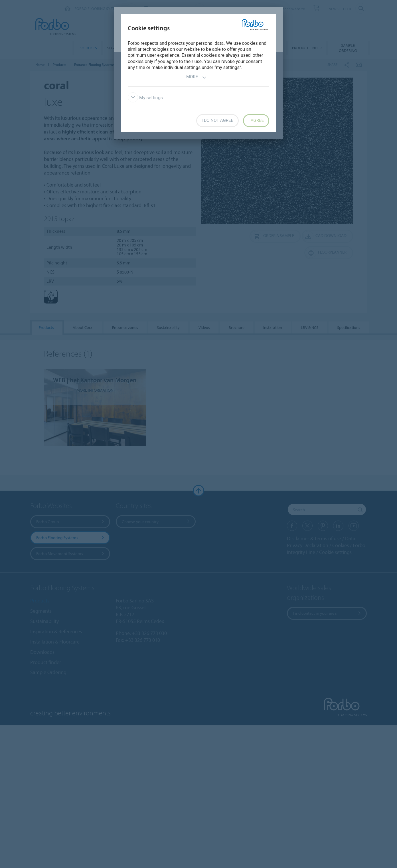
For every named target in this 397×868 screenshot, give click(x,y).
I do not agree (217, 120)
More (196, 77)
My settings (145, 98)
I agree (256, 120)
